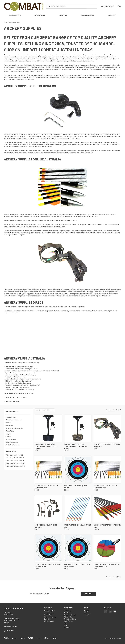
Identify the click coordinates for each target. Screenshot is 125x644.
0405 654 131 (10, 630)
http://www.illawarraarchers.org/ (24, 389)
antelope (22, 67)
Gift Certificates (49, 621)
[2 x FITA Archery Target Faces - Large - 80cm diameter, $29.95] (78, 548)
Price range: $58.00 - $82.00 (15, 461)
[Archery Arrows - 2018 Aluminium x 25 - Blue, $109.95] (78, 509)
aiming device (63, 61)
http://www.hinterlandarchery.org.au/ (25, 375)
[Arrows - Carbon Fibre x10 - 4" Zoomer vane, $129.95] (107, 509)
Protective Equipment (13, 445)
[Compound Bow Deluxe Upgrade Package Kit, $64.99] (48, 509)
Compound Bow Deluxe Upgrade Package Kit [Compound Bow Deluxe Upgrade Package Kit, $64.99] (46, 526)
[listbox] (48, 410)
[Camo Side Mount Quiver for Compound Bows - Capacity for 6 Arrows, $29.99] (78, 428)
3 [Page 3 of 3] (113, 410)
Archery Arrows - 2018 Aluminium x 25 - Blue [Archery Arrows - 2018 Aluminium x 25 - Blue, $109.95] (78, 526)
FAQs (66, 623)
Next (119, 410)
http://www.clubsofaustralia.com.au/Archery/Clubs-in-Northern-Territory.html (35, 371)
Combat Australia (9, 307)
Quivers (8, 437)
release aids (41, 151)
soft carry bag (109, 59)
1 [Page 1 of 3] (107, 410)
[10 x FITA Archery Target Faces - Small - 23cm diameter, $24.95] (48, 548)
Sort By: (38, 410)
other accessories (88, 61)
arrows (32, 59)
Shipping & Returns (70, 615)
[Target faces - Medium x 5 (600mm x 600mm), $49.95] (78, 470)
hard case (13, 61)
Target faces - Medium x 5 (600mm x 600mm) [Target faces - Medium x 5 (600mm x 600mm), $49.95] (76, 487)
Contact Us (67, 611)
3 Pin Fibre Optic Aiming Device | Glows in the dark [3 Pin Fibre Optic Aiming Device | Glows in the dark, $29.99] (107, 445)
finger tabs (34, 220)
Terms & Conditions (70, 619)
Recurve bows (83, 290)
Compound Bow (40, 15)
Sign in (105, 6)
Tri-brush (24, 69)
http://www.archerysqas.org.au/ (30, 385)
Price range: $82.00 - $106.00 (15, 463)
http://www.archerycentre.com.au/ (30, 379)
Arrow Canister (11, 417)
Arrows (8, 423)
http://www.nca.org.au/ (20, 377)
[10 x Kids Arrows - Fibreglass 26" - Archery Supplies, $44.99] (48, 470)
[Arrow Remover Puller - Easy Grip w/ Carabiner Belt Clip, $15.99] (107, 548)
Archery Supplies (15, 15)
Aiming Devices (11, 439)
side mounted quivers (34, 214)
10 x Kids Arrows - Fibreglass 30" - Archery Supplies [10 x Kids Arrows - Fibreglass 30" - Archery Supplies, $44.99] (106, 487)
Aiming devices (85, 136)
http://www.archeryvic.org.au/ (22, 381)
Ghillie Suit (112, 15)
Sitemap (67, 627)
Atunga (86, 611)
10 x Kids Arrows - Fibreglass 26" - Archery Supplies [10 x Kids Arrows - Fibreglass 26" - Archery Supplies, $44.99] (47, 487)
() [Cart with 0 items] (119, 6)
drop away (30, 67)
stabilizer (73, 61)
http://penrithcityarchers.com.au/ (21, 383)
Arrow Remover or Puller (14, 420)
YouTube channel (39, 311)
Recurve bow (19, 57)
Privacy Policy (68, 617)
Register (112, 6)
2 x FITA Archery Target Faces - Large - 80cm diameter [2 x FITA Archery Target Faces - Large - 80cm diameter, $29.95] (78, 565)
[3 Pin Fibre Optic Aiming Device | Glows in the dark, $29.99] (107, 428)
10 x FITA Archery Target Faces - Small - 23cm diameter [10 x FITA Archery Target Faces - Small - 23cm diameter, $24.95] (48, 565)
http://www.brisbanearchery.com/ (22, 367)
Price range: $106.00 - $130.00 (16, 466)
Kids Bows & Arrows (88, 15)
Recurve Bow (63, 15)
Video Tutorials (69, 621)
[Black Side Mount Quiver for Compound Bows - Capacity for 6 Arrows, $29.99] (48, 428)
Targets (8, 434)
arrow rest (55, 61)
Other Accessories (12, 442)
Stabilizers (7, 134)
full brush (10, 75)
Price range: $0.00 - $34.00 (14, 455)
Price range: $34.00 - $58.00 (15, 458)
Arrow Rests (10, 431)
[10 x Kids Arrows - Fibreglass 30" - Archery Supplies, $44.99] (107, 470)
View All (86, 615)
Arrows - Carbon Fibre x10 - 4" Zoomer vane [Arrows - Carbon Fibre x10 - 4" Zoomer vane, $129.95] (107, 526)
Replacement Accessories (14, 428)
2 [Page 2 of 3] (110, 410)
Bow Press (9, 425)
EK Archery (87, 613)
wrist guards (44, 220)
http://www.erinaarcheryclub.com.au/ (26, 369)
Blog (65, 625)
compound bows (71, 290)
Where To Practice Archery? (13, 402)
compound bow (9, 57)
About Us (67, 613)
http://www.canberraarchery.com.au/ (24, 373)
